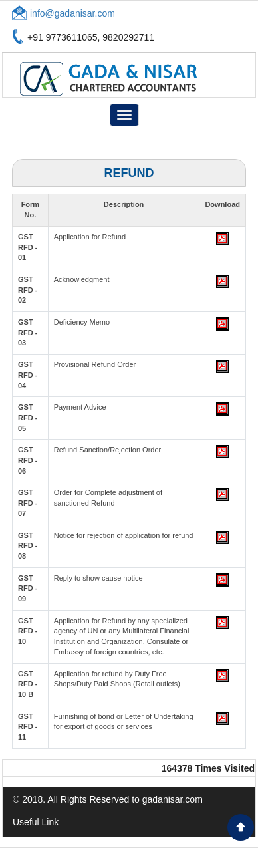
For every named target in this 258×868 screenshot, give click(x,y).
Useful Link (36, 822)
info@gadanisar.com (72, 13)
